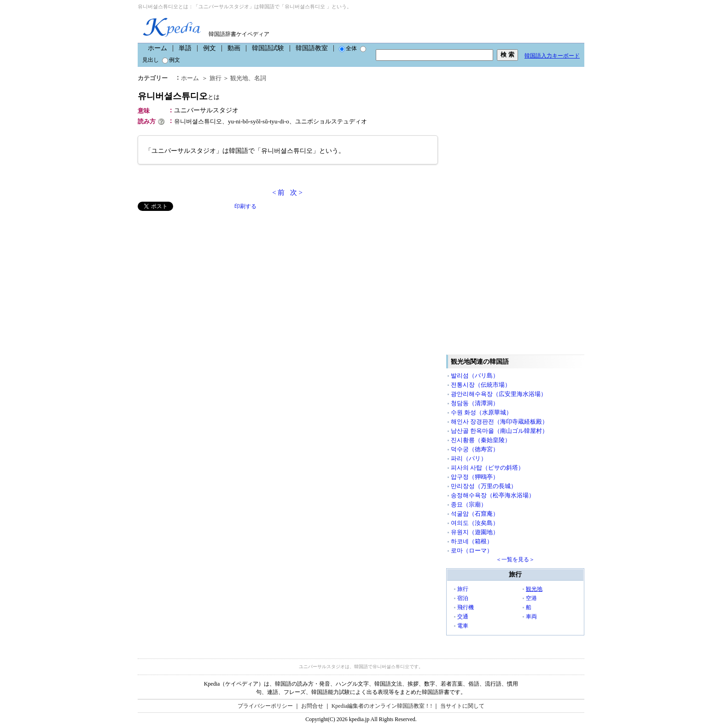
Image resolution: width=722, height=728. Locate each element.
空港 (531, 598)
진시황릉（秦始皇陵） (481, 440)
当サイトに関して (462, 706)
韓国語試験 (268, 48)
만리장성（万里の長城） (484, 486)
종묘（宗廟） (469, 504)
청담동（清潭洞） (475, 403)
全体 (348, 48)
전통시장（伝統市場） (481, 385)
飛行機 (466, 607)
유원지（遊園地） (475, 532)
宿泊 (463, 598)
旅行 (215, 78)
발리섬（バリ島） (475, 376)
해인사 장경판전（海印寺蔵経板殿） (499, 422)
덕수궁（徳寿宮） (475, 449)
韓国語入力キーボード (552, 56)
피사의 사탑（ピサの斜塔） (487, 468)
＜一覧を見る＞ (515, 559)
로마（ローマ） (472, 550)
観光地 (239, 78)
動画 (234, 48)
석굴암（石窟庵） (475, 514)
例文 (210, 48)
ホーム (157, 48)
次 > (296, 192)
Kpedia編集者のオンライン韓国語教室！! (382, 706)
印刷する (245, 206)
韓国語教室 (312, 48)
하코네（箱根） (472, 541)
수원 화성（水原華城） (481, 412)
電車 (463, 626)
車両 (531, 617)
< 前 (278, 192)
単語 (185, 48)
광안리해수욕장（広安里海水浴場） (499, 394)
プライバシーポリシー (265, 706)
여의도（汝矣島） (475, 523)
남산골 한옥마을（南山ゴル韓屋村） (499, 431)
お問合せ (312, 706)
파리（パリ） (469, 458)
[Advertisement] (207, 275)
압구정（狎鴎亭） (475, 477)
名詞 (260, 78)
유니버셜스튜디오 (179, 96)
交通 (463, 617)
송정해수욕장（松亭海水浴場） (493, 495)
